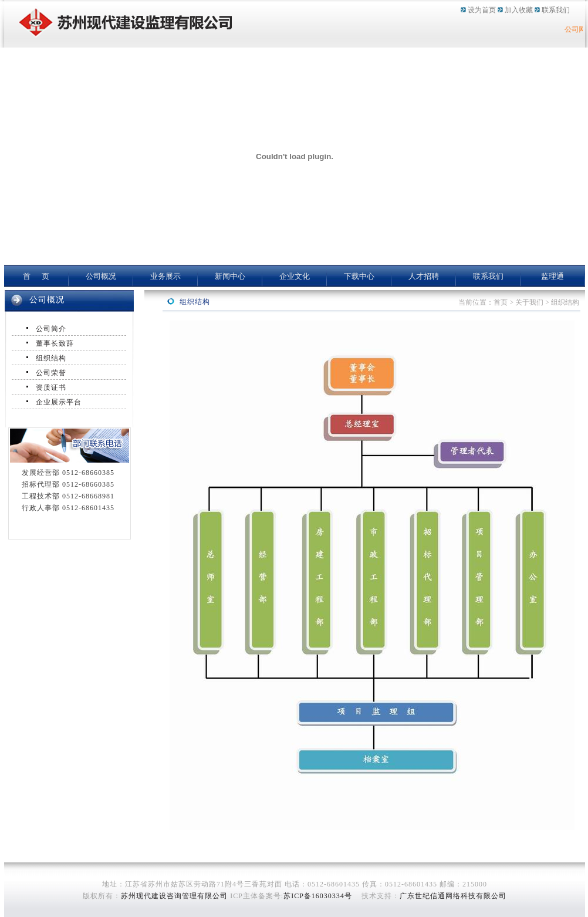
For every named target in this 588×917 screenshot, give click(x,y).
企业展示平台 (59, 402)
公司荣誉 (51, 373)
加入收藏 (519, 10)
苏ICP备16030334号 (318, 896)
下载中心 (359, 276)
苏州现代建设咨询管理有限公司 (174, 896)
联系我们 (556, 10)
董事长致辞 (55, 343)
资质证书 (51, 387)
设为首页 (482, 10)
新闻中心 (230, 276)
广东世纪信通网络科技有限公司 (453, 896)
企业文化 (295, 276)
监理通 (552, 276)
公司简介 (51, 329)
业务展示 (165, 276)
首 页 (36, 276)
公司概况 (101, 276)
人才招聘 (424, 276)
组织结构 (51, 358)
